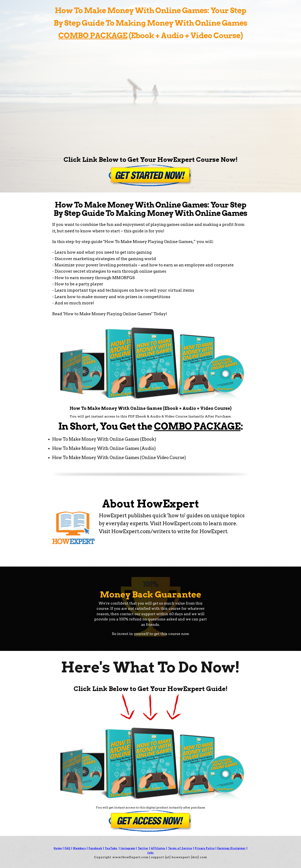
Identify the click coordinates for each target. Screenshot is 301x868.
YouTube (111, 848)
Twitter (143, 848)
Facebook (95, 848)
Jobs (150, 853)
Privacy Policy (205, 848)
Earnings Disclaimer (231, 848)
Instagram (128, 848)
